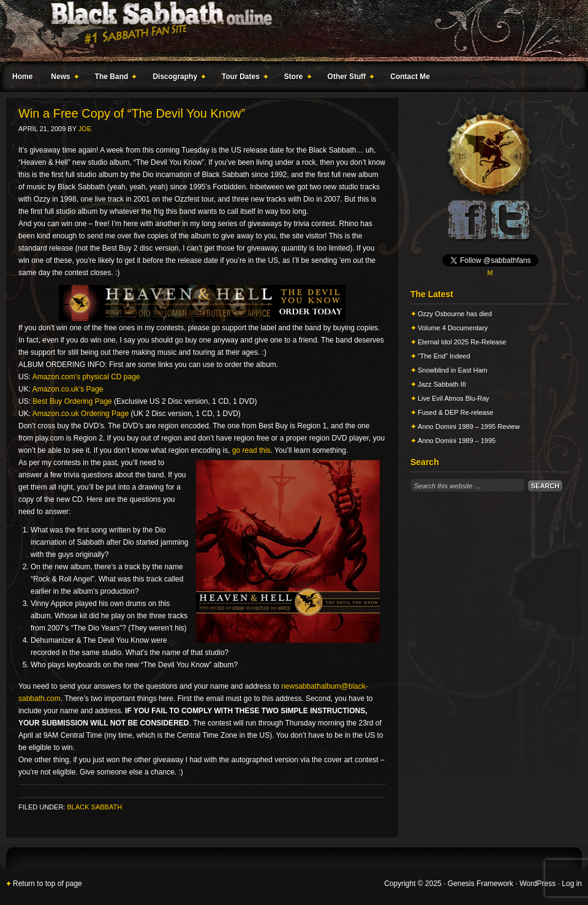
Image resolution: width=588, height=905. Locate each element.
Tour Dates (242, 78)
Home (22, 77)
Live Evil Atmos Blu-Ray (454, 398)
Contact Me (410, 77)
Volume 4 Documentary (453, 328)
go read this (251, 450)
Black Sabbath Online (288, 31)
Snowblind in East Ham (453, 370)
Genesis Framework (481, 884)
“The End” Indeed (444, 356)
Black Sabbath (94, 807)
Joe (85, 129)
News (62, 78)
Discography (176, 78)
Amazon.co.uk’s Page (68, 389)
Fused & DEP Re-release (455, 412)
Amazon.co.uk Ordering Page (81, 414)
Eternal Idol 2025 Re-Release (462, 342)
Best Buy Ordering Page (72, 401)
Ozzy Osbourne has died (455, 314)
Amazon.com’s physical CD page (86, 377)
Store (295, 78)
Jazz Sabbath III (442, 384)
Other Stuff (349, 78)
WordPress (537, 884)
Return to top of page (47, 884)
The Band (113, 78)
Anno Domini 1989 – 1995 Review (469, 426)
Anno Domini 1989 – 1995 (457, 441)
